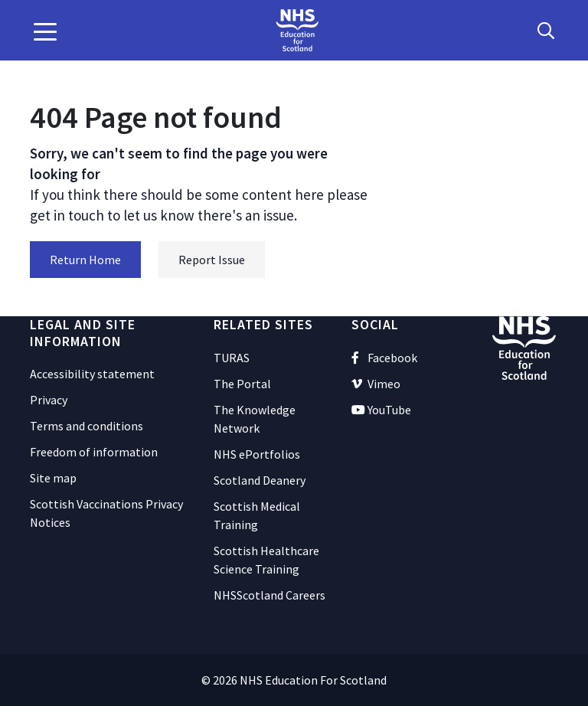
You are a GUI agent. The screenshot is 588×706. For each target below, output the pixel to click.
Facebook (384, 358)
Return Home (85, 260)
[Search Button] (546, 31)
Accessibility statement (92, 374)
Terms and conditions (87, 426)
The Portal (242, 384)
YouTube (381, 410)
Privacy (49, 400)
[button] (45, 31)
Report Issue (212, 260)
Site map (53, 478)
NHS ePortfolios (257, 454)
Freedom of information (94, 452)
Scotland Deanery (260, 480)
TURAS (232, 358)
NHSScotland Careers (269, 595)
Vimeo (376, 384)
